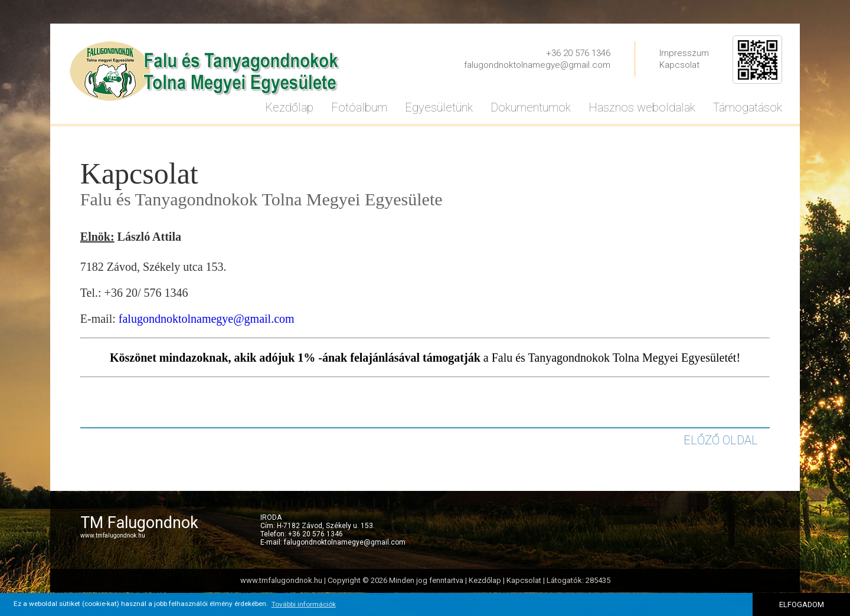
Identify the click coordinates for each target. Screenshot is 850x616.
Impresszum (684, 53)
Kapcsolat (679, 65)
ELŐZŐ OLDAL (721, 440)
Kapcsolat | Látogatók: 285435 (558, 580)
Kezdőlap (485, 580)
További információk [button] (304, 604)
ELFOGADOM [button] (802, 604)
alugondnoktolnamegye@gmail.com (208, 319)
